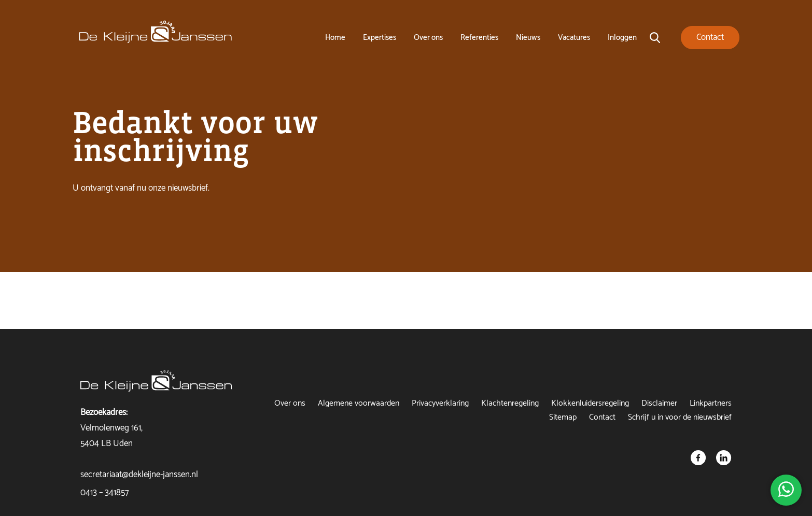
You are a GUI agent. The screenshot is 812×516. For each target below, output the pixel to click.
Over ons (428, 38)
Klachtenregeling (510, 403)
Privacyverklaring (440, 403)
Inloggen (622, 38)
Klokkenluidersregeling (590, 403)
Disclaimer (659, 403)
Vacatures (574, 38)
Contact (602, 417)
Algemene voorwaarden (359, 403)
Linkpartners (711, 403)
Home (335, 38)
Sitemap (563, 417)
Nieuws (528, 38)
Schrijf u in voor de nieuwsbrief (680, 417)
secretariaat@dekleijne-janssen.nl (139, 475)
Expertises (380, 38)
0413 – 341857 (104, 493)
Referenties (479, 38)
